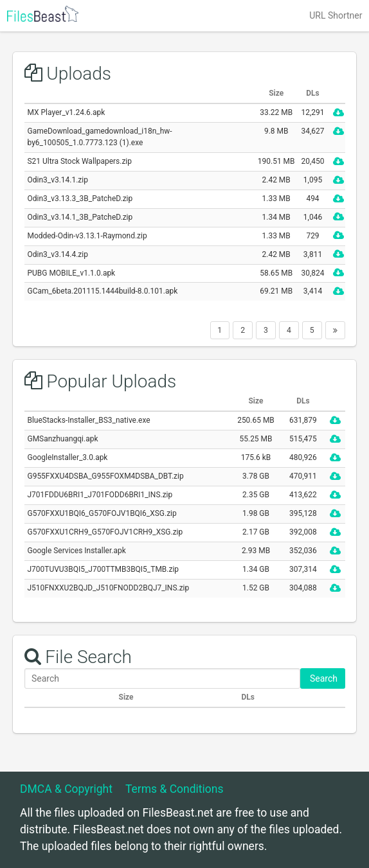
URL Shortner (336, 15)
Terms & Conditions (175, 789)
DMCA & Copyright (66, 789)
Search (323, 678)
